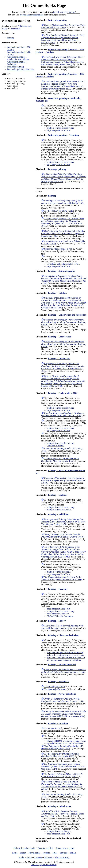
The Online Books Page (44, 5)
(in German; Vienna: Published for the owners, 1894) (64, 714)
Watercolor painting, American (21, 69)
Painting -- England (57, 495)
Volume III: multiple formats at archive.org (66, 657)
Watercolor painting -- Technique (64, 135)
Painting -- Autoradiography (61, 271)
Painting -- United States (60, 806)
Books (21, 857)
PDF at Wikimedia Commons (60, 616)
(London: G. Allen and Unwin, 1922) (60, 460)
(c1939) (63, 552)
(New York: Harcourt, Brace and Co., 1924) (63, 814)
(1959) (62, 536)
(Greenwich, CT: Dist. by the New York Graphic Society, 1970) (63, 522)
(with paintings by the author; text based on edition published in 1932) (62, 202)
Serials (73, 853)
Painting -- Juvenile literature (62, 665)
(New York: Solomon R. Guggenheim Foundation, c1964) (61, 578)
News (29, 857)
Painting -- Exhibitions (59, 514)
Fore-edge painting (15, 67)
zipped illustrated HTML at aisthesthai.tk (65, 743)
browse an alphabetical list (31, 15)
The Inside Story (62, 857)
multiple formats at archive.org (60, 128)
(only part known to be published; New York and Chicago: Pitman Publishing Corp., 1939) (63, 381)
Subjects (64, 853)
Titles (55, 853)
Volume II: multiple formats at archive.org (65, 655)
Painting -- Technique (58, 723)
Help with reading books (24, 848)
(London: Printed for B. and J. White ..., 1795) (63, 414)
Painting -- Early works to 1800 (63, 393)
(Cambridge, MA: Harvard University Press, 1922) (63, 747)
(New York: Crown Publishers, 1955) (63, 367)
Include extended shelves (64, 12)
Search (23, 853)
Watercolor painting (57, 20)
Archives (48, 857)
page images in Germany (58, 614)
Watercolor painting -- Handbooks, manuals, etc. (18, 58)
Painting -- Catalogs (57, 293)
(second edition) (62, 785)
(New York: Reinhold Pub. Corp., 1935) (63, 26)
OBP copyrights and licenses (44, 865)
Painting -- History (57, 621)
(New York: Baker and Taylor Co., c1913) (62, 775)
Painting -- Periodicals (59, 682)
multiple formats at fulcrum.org (61, 443)
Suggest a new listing (65, 848)
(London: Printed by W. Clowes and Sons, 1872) (64, 303)
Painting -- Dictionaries (59, 359)
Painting (11, 38)
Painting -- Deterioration (60, 337)
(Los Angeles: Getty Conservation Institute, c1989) (64, 322)
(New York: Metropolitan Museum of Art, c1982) (64, 280)
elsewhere (15, 28)
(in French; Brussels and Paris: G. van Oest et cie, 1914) (63, 766)
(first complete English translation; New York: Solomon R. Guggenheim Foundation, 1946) (63, 234)
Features (38, 857)
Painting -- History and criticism (63, 635)
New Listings (34, 853)
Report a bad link (46, 848)
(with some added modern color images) (62, 627)
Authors (46, 853)
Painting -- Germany (58, 589)
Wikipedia (22, 26)
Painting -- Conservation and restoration (67, 315)
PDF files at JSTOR (56, 446)
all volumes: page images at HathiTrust (64, 660)
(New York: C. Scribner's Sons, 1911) (63, 222)
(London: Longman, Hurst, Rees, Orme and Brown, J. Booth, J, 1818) (63, 39)
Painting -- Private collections (62, 694)
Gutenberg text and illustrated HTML (63, 264)
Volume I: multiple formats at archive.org (65, 653)
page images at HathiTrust (58, 130)
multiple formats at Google (59, 510)
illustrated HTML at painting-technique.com (66, 741)
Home (15, 853)
